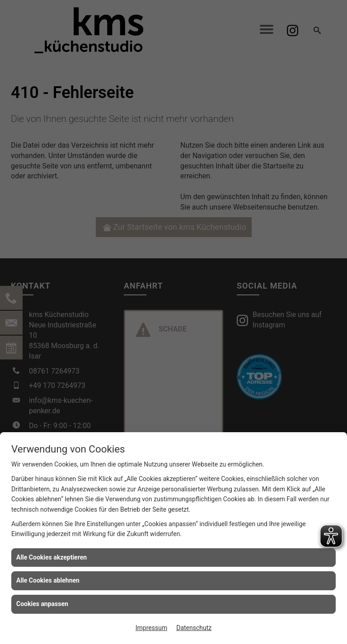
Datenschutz (194, 628)
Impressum (151, 628)
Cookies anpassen (42, 604)
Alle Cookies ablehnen (48, 580)
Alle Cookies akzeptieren (52, 557)
